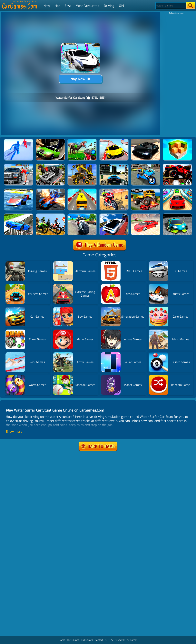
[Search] (171, 6)
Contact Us (101, 640)
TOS (111, 640)
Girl (122, 6)
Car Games (132, 640)
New (47, 6)
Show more (14, 432)
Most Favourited (87, 6)
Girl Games (87, 640)
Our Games (73, 640)
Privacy (119, 640)
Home (62, 640)
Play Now (80, 79)
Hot (57, 6)
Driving (109, 6)
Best (68, 6)
